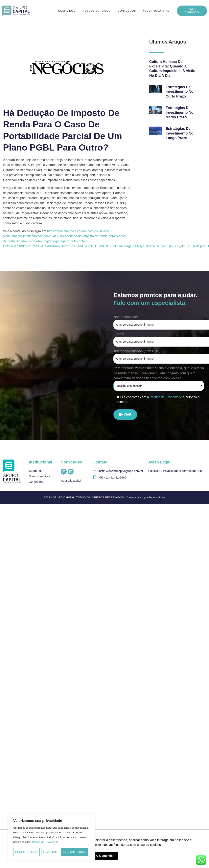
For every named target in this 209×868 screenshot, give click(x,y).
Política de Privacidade (45, 842)
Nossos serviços (96, 11)
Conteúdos (127, 11)
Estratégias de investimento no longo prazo (180, 133)
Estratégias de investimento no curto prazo (180, 92)
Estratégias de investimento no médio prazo (180, 112)
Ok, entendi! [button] (104, 856)
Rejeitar (50, 852)
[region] (52, 837)
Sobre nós (67, 11)
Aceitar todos (74, 852)
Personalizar (27, 852)
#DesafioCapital (156, 11)
